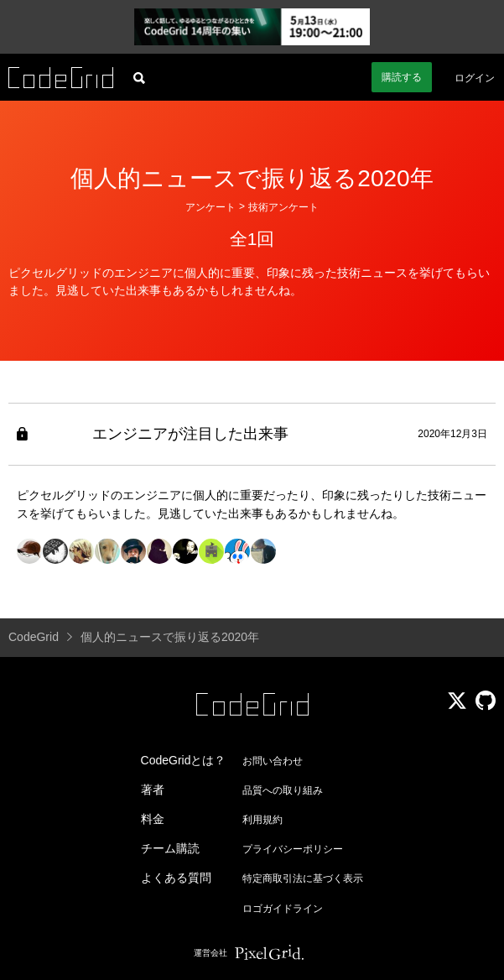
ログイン (475, 78)
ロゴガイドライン (283, 909)
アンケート (210, 207)
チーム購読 (170, 848)
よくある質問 (176, 878)
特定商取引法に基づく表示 (303, 878)
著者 (153, 790)
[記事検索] (139, 77)
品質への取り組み (283, 790)
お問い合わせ (273, 761)
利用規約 (262, 820)
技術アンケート (283, 207)
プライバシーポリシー (293, 849)
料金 (153, 819)
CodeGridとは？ (184, 760)
